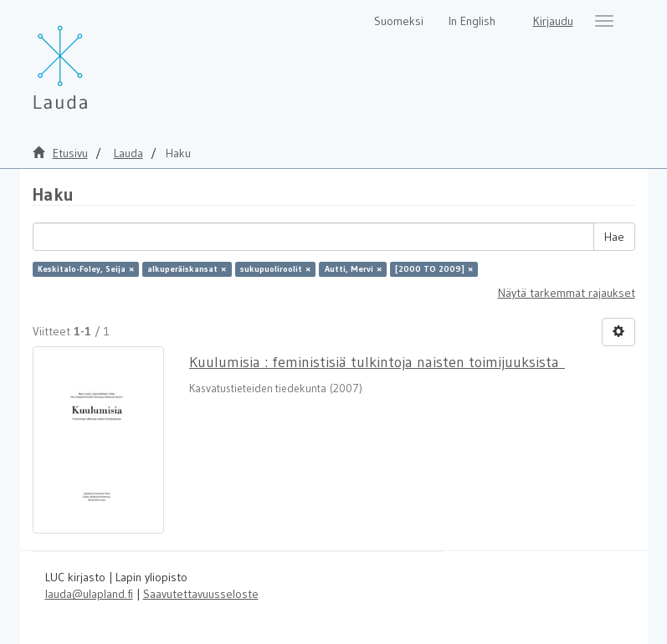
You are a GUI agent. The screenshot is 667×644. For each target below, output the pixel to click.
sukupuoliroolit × (275, 269)
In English (472, 21)
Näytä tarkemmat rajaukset (567, 293)
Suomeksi (399, 21)
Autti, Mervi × (353, 269)
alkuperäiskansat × (187, 269)
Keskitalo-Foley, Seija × (86, 269)
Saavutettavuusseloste (201, 594)
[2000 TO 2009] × (434, 269)
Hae (614, 237)
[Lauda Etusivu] (95, 59)
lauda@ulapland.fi (89, 594)
